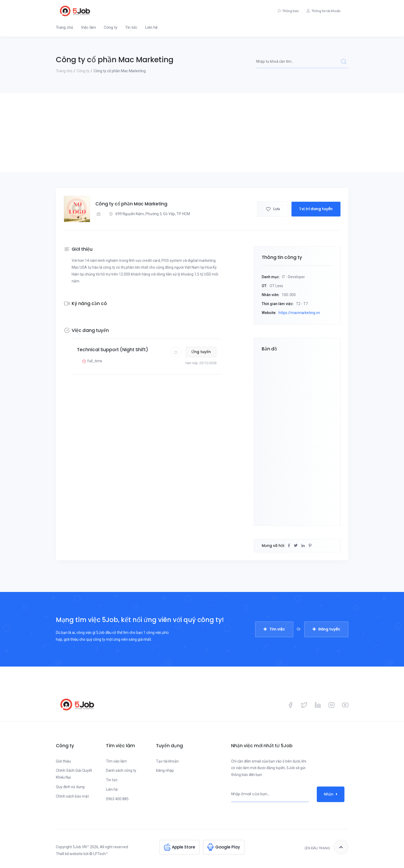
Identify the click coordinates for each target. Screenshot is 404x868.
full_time (92, 361)
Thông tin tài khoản (326, 11)
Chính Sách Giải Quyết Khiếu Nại (74, 774)
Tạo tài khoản (167, 761)
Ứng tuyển (201, 352)
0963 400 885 (117, 799)
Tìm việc (277, 629)
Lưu (272, 209)
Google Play (228, 847)
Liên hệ (151, 27)
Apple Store (183, 847)
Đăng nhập (165, 770)
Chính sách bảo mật (72, 796)
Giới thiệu (63, 761)
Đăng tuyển (329, 629)
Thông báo (290, 11)
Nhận (331, 794)
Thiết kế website (69, 854)
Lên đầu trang (327, 847)
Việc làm (88, 27)
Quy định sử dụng (70, 787)
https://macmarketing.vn (299, 313)
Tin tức (131, 27)
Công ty (111, 27)
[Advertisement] (202, 133)
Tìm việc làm (116, 761)
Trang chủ (64, 27)
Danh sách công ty (121, 770)
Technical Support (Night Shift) (113, 350)
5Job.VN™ (81, 847)
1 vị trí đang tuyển (316, 209)
